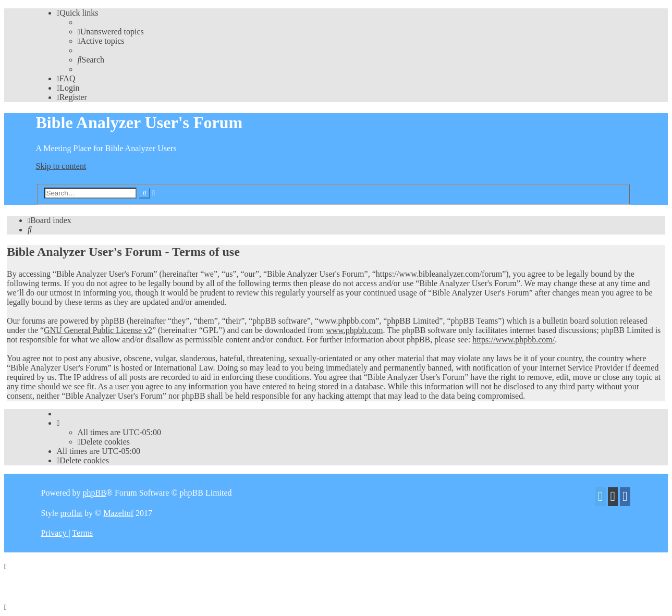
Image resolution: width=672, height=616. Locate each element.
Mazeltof (118, 513)
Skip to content (61, 166)
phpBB (94, 493)
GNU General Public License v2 (98, 330)
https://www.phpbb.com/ (514, 340)
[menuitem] (111, 32)
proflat (71, 513)
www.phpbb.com (354, 330)
